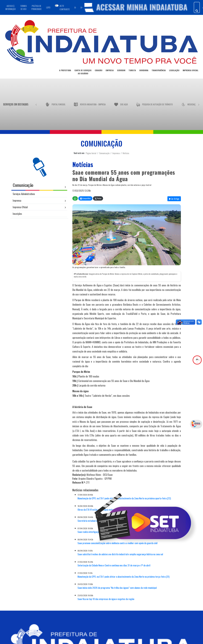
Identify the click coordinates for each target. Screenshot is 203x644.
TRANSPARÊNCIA (159, 71)
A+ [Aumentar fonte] (82, 8)
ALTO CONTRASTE (65, 7)
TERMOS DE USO (23, 8)
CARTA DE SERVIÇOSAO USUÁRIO (83, 72)
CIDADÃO (99, 71)
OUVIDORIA (144, 71)
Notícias (126, 153)
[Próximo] (199, 104)
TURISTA (132, 71)
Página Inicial (91, 153)
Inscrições (17, 214)
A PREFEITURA (65, 71)
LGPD (48, 8)
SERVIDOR (121, 71)
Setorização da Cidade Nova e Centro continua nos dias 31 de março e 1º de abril (114, 565)
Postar (98, 198)
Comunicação (104, 153)
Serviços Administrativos (24, 194)
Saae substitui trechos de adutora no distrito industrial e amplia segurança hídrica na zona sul (120, 554)
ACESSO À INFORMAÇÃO (10, 8)
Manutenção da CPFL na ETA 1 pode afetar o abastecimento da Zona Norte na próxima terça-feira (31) (124, 577)
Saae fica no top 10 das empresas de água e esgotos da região (106, 599)
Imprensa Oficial (20, 207)
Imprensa (116, 153)
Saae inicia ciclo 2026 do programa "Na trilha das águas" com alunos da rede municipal (117, 588)
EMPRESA (110, 71)
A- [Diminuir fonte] (75, 8)
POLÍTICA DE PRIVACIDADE (36, 8)
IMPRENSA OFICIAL (191, 71)
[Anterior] (36, 104)
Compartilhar (85, 198)
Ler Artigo (174, 199)
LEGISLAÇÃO (174, 71)
